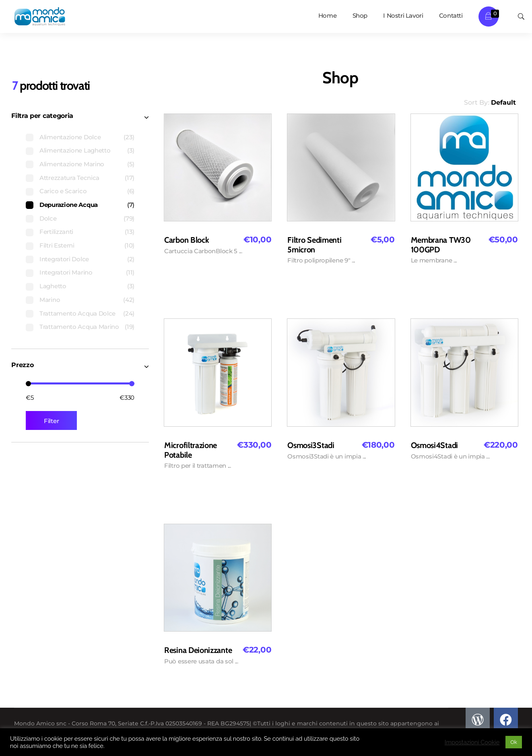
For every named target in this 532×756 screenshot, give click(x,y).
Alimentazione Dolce (70, 137)
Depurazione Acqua (69, 205)
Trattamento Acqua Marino (79, 327)
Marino (50, 300)
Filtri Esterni (57, 245)
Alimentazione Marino (72, 164)
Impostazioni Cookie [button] (472, 742)
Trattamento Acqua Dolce (77, 313)
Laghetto (53, 286)
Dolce (48, 218)
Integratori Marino (66, 272)
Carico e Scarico (63, 191)
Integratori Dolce (64, 259)
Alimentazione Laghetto (75, 150)
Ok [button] (514, 742)
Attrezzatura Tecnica (69, 178)
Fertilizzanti (56, 232)
